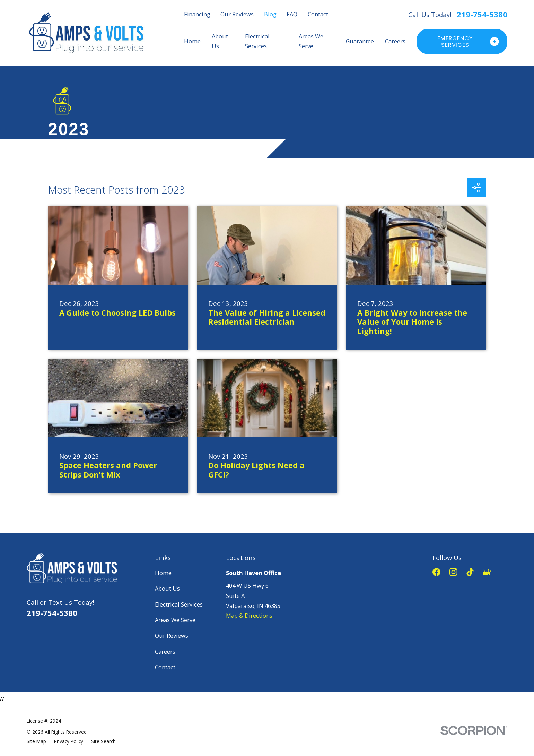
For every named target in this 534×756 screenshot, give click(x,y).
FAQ (292, 14)
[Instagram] (453, 572)
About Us (167, 588)
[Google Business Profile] (487, 572)
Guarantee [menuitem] (360, 41)
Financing (197, 14)
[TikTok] (470, 572)
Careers (165, 651)
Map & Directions (249, 615)
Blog (270, 14)
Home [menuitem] (192, 41)
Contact (318, 14)
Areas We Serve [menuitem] (311, 41)
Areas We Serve (175, 620)
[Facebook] (436, 572)
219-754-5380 (482, 15)
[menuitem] (36, 741)
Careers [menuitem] (395, 41)
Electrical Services (179, 604)
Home (163, 573)
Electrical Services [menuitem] (257, 41)
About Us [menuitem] (220, 41)
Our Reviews (237, 14)
